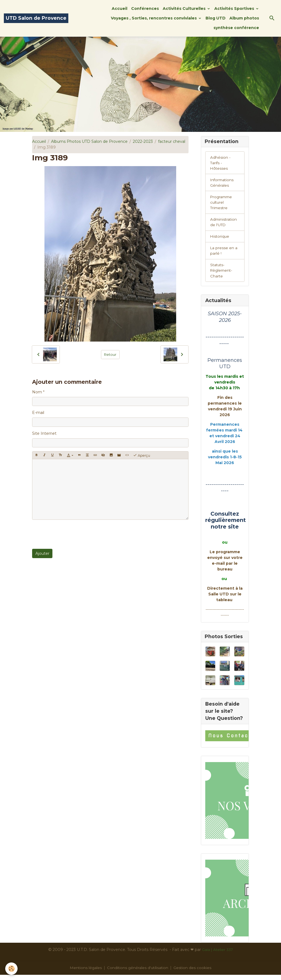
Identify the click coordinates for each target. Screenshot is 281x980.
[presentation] (74, 534)
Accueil (120, 8)
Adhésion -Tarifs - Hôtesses (220, 163)
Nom (37, 392)
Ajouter (42, 553)
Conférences (145, 8)
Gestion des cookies (193, 973)
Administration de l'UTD (224, 225)
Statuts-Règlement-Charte (222, 274)
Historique (220, 239)
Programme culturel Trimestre (222, 204)
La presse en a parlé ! (224, 254)
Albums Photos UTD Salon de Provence (89, 141)
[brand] (36, 18)
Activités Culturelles (185, 8)
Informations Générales (223, 184)
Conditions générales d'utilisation (138, 973)
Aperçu (142, 455)
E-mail (38, 413)
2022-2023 (143, 141)
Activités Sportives (235, 8)
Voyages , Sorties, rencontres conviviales (154, 18)
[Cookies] (12, 969)
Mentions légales (85, 973)
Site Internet (44, 433)
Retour (110, 354)
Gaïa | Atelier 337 (217, 955)
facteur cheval (172, 141)
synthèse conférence (236, 28)
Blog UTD (216, 18)
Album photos (244, 18)
